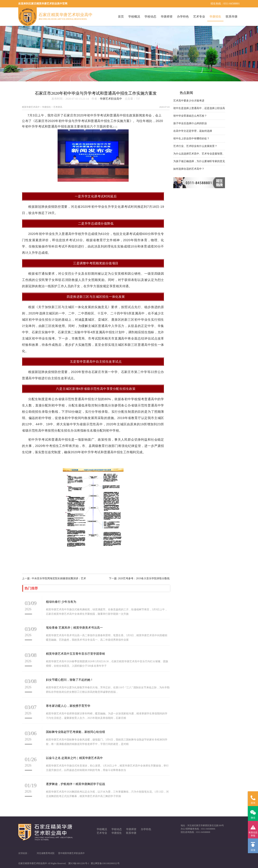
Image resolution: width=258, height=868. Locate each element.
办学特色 (183, 17)
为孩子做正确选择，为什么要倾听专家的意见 (199, 161)
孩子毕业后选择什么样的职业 (190, 123)
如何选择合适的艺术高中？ (189, 169)
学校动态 (150, 17)
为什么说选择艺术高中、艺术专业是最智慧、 (199, 154)
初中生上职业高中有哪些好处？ (191, 139)
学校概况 (134, 17)
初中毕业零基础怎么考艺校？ (190, 116)
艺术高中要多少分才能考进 (189, 101)
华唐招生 (215, 17)
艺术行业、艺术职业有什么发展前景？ (195, 146)
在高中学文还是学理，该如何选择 (193, 131)
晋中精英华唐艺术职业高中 (71, 853)
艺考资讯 (58, 107)
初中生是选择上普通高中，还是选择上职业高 (199, 108)
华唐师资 (167, 17)
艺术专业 (199, 17)
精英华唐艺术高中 (31, 107)
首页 (121, 17)
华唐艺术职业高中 (111, 99)
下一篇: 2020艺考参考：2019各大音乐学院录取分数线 (139, 578)
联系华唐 (232, 17)
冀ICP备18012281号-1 (79, 863)
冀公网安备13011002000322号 (105, 863)
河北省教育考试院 (46, 853)
